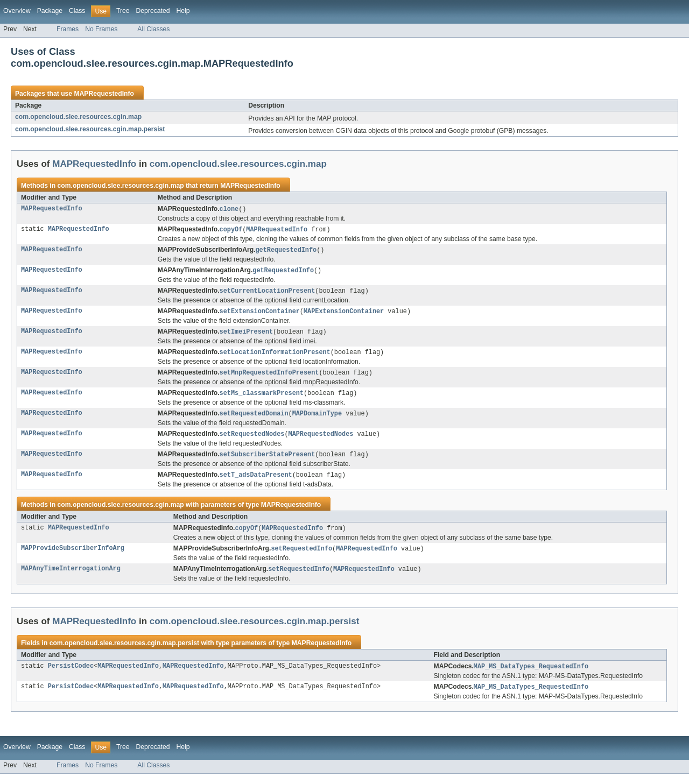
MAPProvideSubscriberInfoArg (73, 557)
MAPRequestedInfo (104, 94)
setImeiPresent (247, 335)
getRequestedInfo (286, 251)
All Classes (153, 29)
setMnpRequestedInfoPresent (269, 377)
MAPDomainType (317, 419)
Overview (17, 11)
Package (50, 11)
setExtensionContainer (260, 314)
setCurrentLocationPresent (268, 293)
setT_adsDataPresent (256, 482)
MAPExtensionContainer (344, 314)
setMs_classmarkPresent (262, 398)
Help (183, 11)
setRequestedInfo (301, 557)
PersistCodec (71, 676)
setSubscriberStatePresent (268, 461)
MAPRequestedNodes (321, 440)
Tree (123, 11)
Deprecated (153, 11)
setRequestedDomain (254, 419)
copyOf (231, 230)
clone (229, 209)
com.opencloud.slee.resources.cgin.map (78, 117)
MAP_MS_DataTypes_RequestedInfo (531, 676)
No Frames (101, 29)
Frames (68, 29)
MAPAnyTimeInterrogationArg (71, 578)
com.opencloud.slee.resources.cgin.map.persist (90, 129)
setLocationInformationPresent (275, 356)
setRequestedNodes (252, 440)
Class (77, 11)
